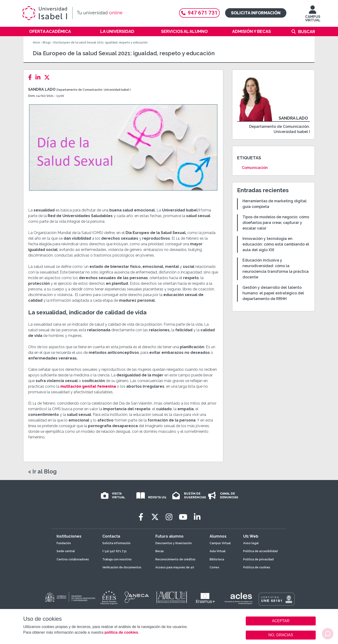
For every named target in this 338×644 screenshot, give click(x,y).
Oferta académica (50, 31)
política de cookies (121, 632)
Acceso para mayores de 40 (175, 567)
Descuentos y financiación (174, 543)
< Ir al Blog (42, 472)
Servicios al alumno (184, 31)
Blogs (47, 43)
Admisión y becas (252, 31)
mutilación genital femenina (88, 386)
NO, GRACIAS (281, 635)
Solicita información (256, 13)
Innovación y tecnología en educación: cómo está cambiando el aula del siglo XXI (276, 244)
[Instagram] (169, 517)
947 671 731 (199, 13)
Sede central (66, 551)
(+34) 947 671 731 (115, 551)
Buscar (307, 32)
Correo (214, 567)
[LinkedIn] (39, 77)
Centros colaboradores (73, 559)
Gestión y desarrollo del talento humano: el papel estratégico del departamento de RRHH (273, 293)
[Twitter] (48, 77)
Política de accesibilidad (260, 551)
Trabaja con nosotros (117, 559)
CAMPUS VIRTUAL (313, 16)
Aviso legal (251, 543)
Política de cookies (257, 567)
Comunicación (255, 168)
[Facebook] (31, 77)
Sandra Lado (42, 89)
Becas (160, 551)
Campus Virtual (220, 543)
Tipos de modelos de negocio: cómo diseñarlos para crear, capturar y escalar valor (276, 223)
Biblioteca (217, 559)
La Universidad (117, 31)
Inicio (36, 43)
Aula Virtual (218, 551)
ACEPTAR (281, 621)
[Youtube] (183, 517)
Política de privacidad (258, 559)
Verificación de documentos (122, 567)
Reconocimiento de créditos (175, 559)
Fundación (64, 543)
